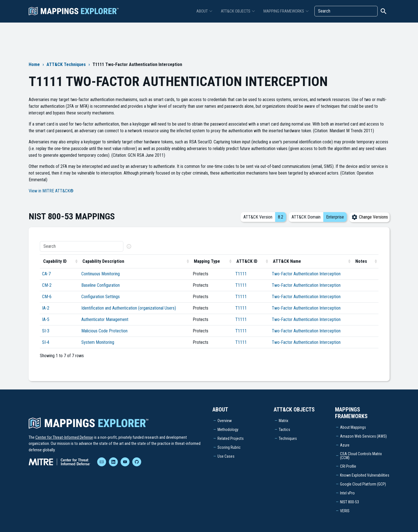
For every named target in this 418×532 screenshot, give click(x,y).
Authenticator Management (105, 319)
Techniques (288, 438)
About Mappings (353, 427)
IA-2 (46, 308)
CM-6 (47, 297)
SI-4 (46, 342)
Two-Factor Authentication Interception (306, 274)
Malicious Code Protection (104, 331)
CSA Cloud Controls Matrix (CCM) (361, 456)
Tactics (284, 430)
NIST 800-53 (349, 502)
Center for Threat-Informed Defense (64, 437)
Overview (225, 421)
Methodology (228, 430)
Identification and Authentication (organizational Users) (129, 308)
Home (34, 64)
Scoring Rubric (229, 447)
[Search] (346, 11)
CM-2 (47, 285)
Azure (345, 445)
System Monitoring (98, 342)
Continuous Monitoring (101, 274)
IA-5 (46, 319)
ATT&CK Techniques (66, 64)
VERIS (345, 511)
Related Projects (231, 438)
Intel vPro (347, 493)
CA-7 (46, 274)
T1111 (241, 274)
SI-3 (46, 331)
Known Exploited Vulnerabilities (365, 475)
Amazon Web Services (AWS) (363, 436)
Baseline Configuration (101, 285)
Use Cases (226, 456)
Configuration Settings (101, 297)
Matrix (283, 421)
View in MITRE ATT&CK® (51, 191)
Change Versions (370, 217)
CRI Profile (348, 466)
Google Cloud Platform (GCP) (363, 484)
